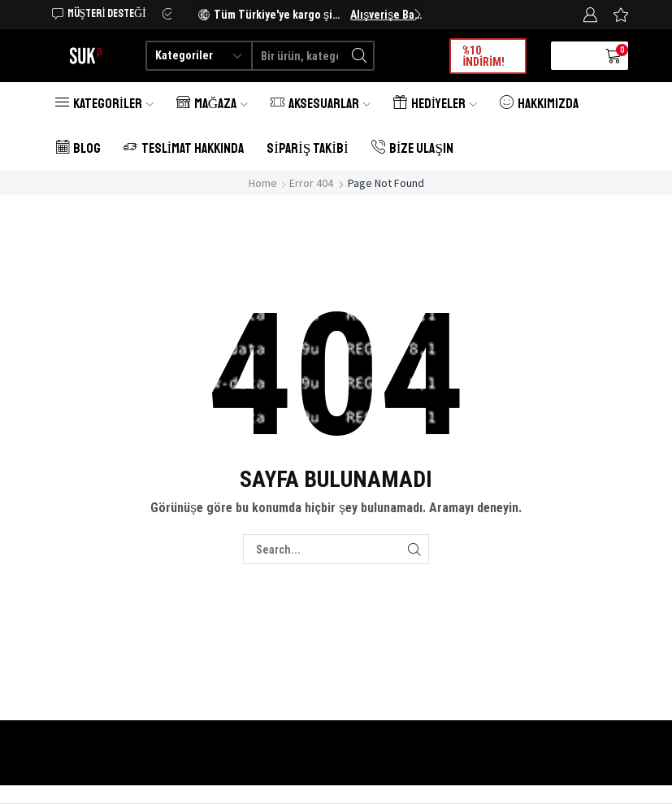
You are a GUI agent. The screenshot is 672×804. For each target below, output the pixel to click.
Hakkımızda (539, 104)
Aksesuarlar (321, 104)
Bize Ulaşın (412, 148)
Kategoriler (104, 104)
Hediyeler (435, 104)
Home (263, 183)
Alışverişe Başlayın (386, 15)
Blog (78, 148)
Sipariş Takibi (307, 148)
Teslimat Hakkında (184, 148)
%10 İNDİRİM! (483, 56)
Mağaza (212, 104)
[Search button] (360, 56)
